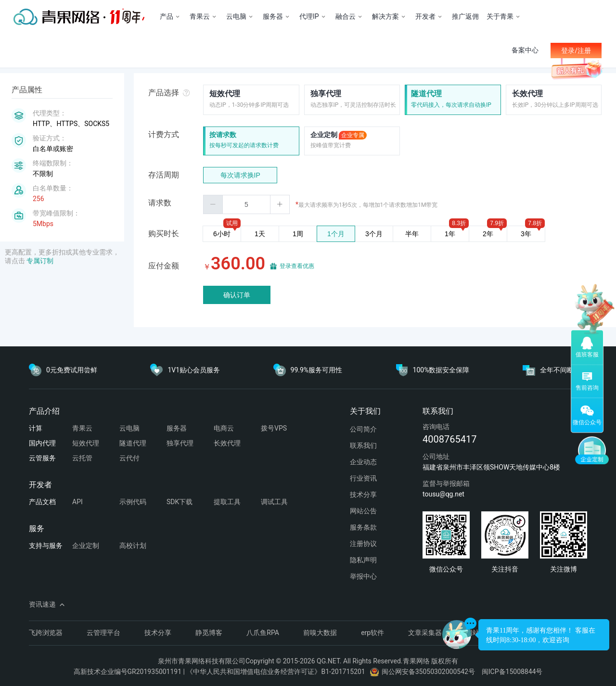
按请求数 (223, 135)
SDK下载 (180, 502)
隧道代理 (426, 94)
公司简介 (363, 429)
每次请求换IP (240, 175)
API (77, 502)
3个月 (374, 234)
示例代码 (133, 502)
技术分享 (363, 495)
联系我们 (363, 445)
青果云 (82, 428)
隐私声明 (363, 560)
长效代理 (527, 94)
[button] (213, 204)
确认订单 (237, 295)
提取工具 (227, 502)
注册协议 (363, 544)
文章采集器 (425, 633)
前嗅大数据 (320, 633)
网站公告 (363, 511)
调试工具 (274, 502)
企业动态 (363, 462)
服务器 (177, 428)
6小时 (222, 234)
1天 (260, 234)
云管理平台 (103, 633)
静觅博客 (209, 633)
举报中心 (363, 576)
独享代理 (326, 94)
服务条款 (363, 527)
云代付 (129, 458)
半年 (412, 234)
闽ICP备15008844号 (512, 672)
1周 (298, 234)
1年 (450, 234)
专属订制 (40, 261)
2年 (488, 234)
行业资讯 (363, 478)
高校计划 (133, 546)
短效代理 (225, 94)
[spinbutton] (246, 204)
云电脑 (129, 428)
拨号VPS (274, 428)
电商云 (224, 428)
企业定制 (339, 135)
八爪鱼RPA (263, 633)
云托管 (82, 458)
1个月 (336, 234)
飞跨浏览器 (46, 633)
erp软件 (372, 633)
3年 (526, 234)
